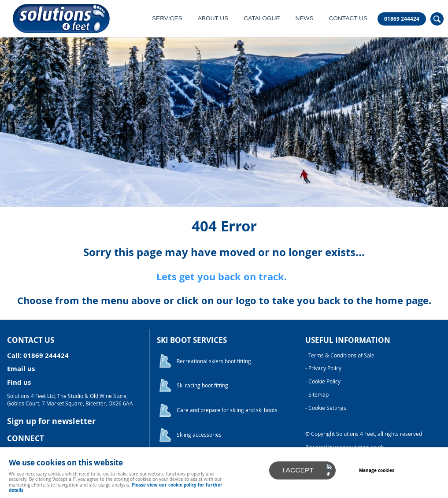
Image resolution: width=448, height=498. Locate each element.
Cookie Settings (327, 408)
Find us (19, 382)
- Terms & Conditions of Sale (340, 355)
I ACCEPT (298, 470)
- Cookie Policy (323, 381)
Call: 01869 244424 (38, 355)
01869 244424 (402, 19)
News (305, 18)
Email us (21, 369)
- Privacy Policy (323, 368)
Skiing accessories (199, 435)
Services (167, 18)
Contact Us (348, 18)
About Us (213, 18)
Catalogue (262, 18)
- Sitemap (317, 395)
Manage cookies (377, 470)
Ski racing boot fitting (202, 385)
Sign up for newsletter (51, 421)
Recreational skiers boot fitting (214, 361)
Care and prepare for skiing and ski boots (227, 410)
